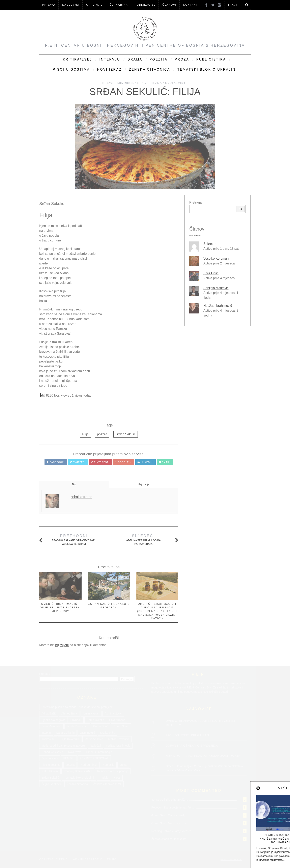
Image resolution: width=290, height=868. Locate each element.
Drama (135, 59)
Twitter (77, 462)
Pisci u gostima (71, 69)
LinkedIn (145, 462)
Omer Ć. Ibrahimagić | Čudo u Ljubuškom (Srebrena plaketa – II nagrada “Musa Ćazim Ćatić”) (157, 611)
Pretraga (195, 202)
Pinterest (100, 462)
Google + (123, 462)
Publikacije (145, 5)
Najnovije (144, 484)
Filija (85, 434)
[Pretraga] (240, 209)
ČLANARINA (119, 5)
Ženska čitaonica (150, 69)
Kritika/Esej (77, 59)
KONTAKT (191, 5)
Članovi (169, 5)
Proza (182, 59)
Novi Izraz (109, 69)
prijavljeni (62, 645)
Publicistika (211, 59)
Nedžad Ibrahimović (218, 306)
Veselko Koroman (216, 259)
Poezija (159, 59)
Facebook (55, 462)
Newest (192, 235)
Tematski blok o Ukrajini (207, 69)
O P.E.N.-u (94, 5)
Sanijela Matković (216, 288)
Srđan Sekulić (126, 434)
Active (198, 235)
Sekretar (209, 244)
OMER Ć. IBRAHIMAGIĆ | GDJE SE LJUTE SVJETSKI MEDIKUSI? (60, 608)
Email (164, 462)
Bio (74, 484)
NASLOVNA (71, 5)
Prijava (49, 5)
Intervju (110, 59)
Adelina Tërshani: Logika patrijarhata (143, 539)
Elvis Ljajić (211, 273)
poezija (102, 434)
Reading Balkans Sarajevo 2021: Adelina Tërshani (74, 539)
